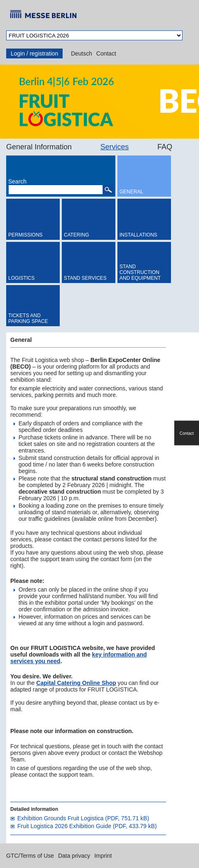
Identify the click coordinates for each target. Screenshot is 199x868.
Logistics (21, 278)
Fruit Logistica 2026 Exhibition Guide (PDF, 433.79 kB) (87, 826)
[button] (108, 190)
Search (17, 181)
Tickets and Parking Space (28, 318)
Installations (138, 235)
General (131, 192)
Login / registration (34, 53)
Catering (76, 235)
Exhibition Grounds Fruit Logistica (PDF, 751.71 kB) (83, 818)
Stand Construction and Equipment (140, 272)
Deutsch (81, 53)
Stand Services (85, 278)
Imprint (103, 856)
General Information (39, 147)
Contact (106, 53)
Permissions (25, 235)
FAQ (165, 147)
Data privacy (74, 856)
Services (115, 147)
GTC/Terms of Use (30, 856)
